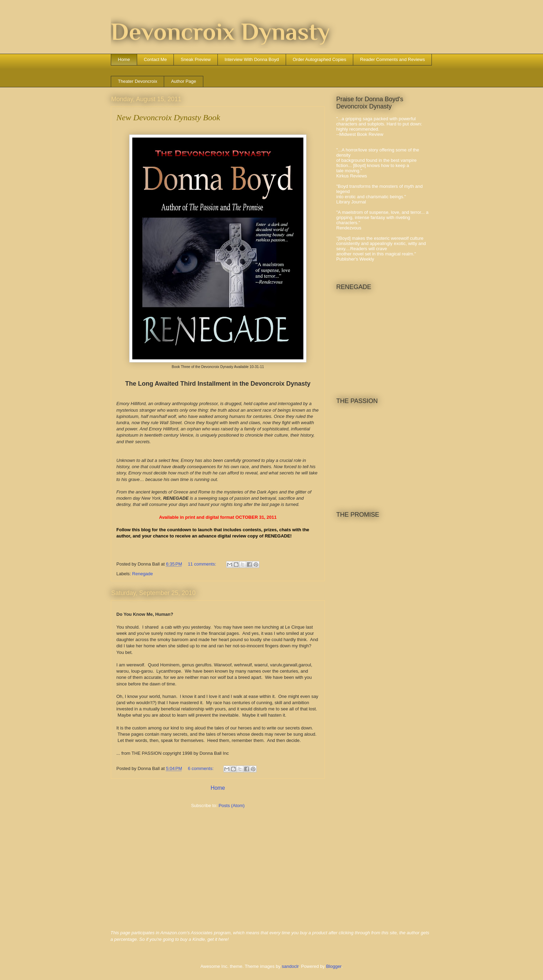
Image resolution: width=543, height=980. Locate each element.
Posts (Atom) (232, 806)
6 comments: (201, 768)
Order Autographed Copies (319, 59)
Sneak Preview (196, 59)
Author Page (184, 81)
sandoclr (290, 966)
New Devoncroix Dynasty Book (168, 117)
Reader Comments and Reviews (393, 59)
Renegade (143, 574)
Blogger (334, 966)
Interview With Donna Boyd (252, 59)
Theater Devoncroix (138, 81)
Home (124, 59)
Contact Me (155, 59)
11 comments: (202, 564)
